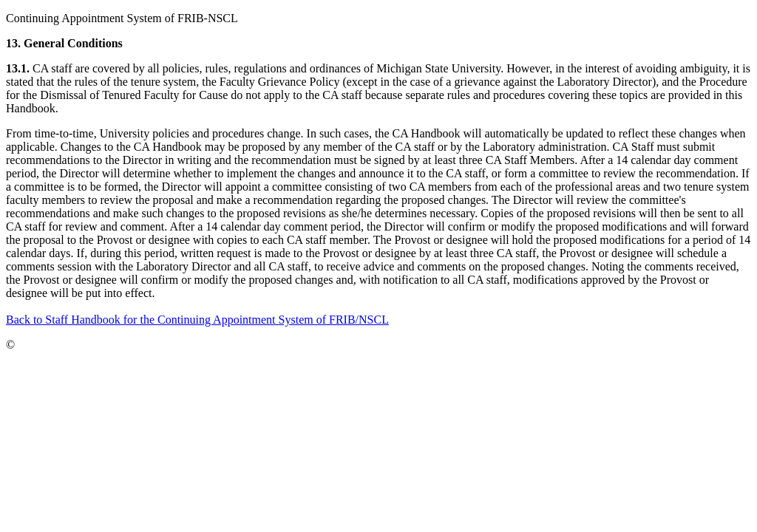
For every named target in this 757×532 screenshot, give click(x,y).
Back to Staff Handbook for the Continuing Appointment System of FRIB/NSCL (197, 320)
